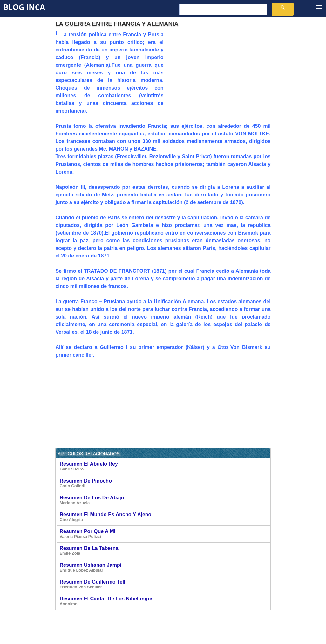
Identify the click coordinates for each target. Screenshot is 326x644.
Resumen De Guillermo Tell (164, 584)
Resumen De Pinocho (164, 483)
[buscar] (223, 10)
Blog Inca (24, 7)
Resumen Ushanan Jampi (164, 568)
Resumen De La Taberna (164, 551)
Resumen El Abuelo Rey (164, 466)
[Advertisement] (217, 75)
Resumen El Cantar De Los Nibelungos (164, 601)
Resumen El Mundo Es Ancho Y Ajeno (164, 517)
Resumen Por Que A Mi (164, 534)
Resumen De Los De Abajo (164, 500)
